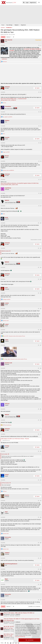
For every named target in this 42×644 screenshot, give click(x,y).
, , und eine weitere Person (14, 336)
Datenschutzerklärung (20, 637)
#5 (41, 143)
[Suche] (24, 3)
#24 (41, 501)
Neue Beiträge (9, 25)
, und (8, 117)
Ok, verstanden (30, 640)
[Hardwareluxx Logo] (9, 3)
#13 (41, 279)
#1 (41, 45)
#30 (41, 600)
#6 (41, 161)
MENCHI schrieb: (5, 251)
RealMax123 (17, 616)
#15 (41, 309)
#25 (41, 517)
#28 (41, 569)
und (6, 152)
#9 (41, 206)
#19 (41, 409)
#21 (41, 434)
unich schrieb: (5, 454)
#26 (41, 543)
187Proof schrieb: (5, 483)
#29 (41, 584)
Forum (3, 25)
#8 (41, 193)
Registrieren (23, 25)
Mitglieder (17, 25)
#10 (41, 223)
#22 (41, 451)
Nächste (9, 37)
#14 (41, 293)
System (38, 88)
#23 (41, 480)
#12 (41, 267)
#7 (41, 180)
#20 (41, 420)
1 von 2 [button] (3, 37)
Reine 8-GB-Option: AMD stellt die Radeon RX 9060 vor (19, 613)
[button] (5, 25)
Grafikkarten (18, 614)
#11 (41, 248)
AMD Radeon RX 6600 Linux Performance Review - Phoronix (15, 439)
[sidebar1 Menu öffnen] (39, 2)
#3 (41, 112)
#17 (41, 345)
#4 (41, 126)
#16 (41, 330)
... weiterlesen (4, 59)
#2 (41, 92)
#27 (41, 558)
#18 (41, 368)
